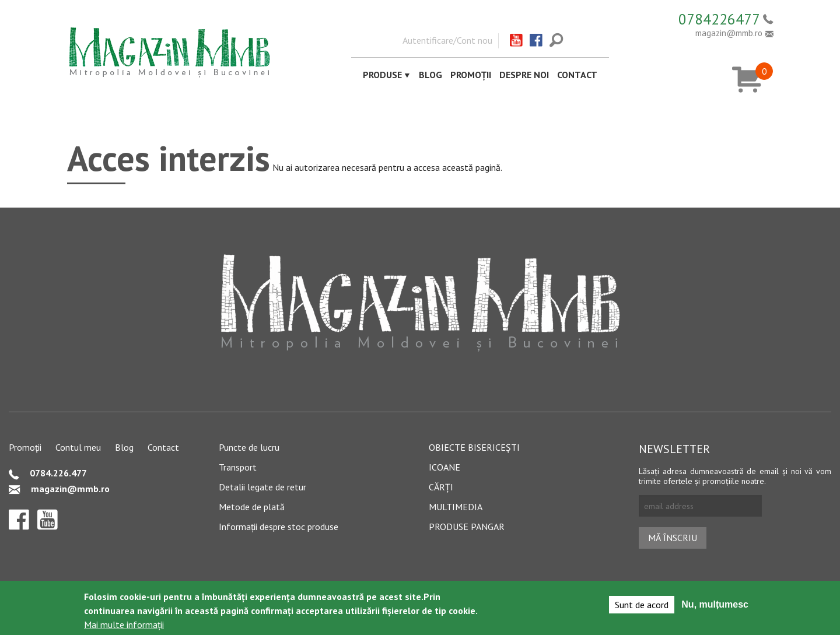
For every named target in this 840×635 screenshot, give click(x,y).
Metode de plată (252, 507)
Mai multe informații (124, 625)
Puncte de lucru (249, 447)
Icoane (444, 467)
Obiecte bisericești (474, 447)
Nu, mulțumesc (715, 605)
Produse (382, 75)
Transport (238, 467)
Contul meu (78, 447)
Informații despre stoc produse (279, 527)
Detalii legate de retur (262, 487)
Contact (577, 75)
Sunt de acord (642, 605)
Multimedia (456, 507)
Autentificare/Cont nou (447, 40)
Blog (430, 75)
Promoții (471, 75)
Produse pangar (467, 527)
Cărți (441, 487)
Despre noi (524, 75)
